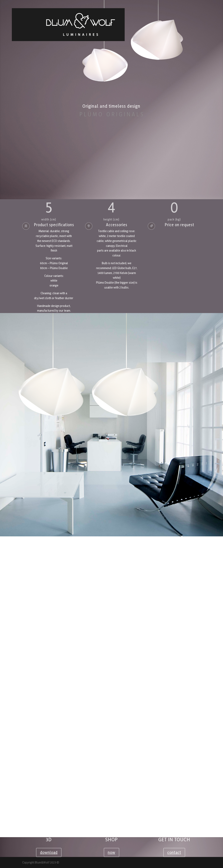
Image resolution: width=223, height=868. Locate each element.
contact (174, 852)
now (111, 852)
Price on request (179, 225)
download (49, 852)
